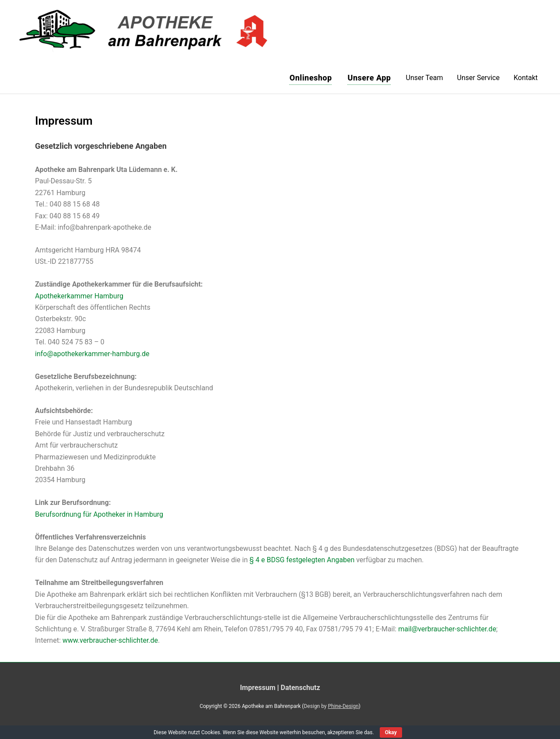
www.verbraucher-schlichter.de (110, 640)
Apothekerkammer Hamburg (79, 296)
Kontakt (526, 78)
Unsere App (369, 78)
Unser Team (425, 78)
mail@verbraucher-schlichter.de (447, 629)
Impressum (257, 688)
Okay (391, 732)
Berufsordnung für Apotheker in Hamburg (99, 514)
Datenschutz (301, 688)
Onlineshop (311, 78)
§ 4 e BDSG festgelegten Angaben (302, 560)
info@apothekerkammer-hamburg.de (92, 354)
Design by (331, 706)
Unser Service (478, 78)
